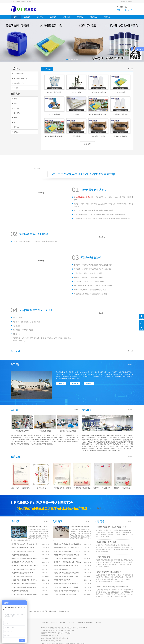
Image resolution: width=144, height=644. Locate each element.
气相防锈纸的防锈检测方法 (21, 589)
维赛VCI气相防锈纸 (120, 136)
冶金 (14, 118)
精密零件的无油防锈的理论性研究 (109, 572)
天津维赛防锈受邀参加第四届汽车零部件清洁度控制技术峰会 (80, 527)
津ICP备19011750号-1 (80, 628)
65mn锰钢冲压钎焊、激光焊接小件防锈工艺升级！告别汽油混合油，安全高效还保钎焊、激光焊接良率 (68, 546)
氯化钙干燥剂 (76, 92)
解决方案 (53, 17)
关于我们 (123, 1)
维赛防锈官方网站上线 (61, 567)
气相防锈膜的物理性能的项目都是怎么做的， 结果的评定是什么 (26, 567)
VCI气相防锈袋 (18, 74)
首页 (16, 17)
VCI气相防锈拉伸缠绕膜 (98, 92)
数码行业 (16, 132)
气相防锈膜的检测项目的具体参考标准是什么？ (26, 578)
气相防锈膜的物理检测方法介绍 (22, 574)
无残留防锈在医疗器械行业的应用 (65, 592)
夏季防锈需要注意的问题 (62, 578)
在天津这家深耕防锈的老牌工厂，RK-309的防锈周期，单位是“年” (68, 549)
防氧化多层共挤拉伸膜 (120, 114)
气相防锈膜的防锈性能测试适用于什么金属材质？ (26, 581)
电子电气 (16, 113)
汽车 (14, 103)
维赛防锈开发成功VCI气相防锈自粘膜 (66, 581)
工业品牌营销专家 (63, 611)
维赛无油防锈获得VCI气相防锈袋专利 (24, 560)
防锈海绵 (76, 114)
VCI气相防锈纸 (18, 83)
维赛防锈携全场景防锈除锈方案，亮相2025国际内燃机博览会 (68, 560)
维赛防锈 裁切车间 (45, 431)
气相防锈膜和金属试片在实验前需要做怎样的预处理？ (26, 585)
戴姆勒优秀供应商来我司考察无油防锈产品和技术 (68, 571)
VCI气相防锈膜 (120, 92)
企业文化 (75, 383)
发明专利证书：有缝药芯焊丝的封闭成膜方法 (21, 488)
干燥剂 (15, 88)
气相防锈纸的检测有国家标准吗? (23, 571)
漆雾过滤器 (52, 611)
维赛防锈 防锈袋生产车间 (68, 431)
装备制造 (16, 108)
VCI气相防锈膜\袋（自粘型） (54, 136)
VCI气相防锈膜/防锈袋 (20, 78)
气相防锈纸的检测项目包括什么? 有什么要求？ (26, 563)
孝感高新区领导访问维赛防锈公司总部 (66, 563)
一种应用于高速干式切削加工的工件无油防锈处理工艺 (82, 488)
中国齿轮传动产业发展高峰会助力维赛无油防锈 (38, 527)
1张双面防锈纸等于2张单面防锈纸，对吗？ (112, 527)
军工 (14, 122)
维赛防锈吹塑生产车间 (22, 431)
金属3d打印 (32, 611)
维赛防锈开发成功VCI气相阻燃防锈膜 (66, 585)
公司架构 (61, 383)
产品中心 (40, 17)
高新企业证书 (41, 488)
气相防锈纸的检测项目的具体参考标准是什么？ (26, 592)
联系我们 (130, 1)
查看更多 (87, 144)
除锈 (14, 99)
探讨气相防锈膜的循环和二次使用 (23, 546)
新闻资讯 (80, 17)
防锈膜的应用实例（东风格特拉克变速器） (68, 574)
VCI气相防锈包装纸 (98, 136)
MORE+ (131, 69)
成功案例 (67, 17)
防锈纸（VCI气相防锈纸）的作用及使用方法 (113, 587)
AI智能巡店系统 (42, 611)
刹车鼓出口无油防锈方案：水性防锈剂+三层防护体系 (68, 542)
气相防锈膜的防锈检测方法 (21, 553)
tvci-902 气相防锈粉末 (54, 92)
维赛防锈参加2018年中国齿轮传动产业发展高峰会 (26, 542)
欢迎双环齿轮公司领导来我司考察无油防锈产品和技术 (68, 589)
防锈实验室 (93, 17)
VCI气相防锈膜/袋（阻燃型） (98, 114)
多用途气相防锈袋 (54, 114)
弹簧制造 (16, 127)
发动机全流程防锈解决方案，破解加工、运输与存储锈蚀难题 (68, 556)
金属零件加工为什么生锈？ (106, 542)
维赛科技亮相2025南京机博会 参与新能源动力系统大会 (68, 553)
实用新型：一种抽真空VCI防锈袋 (123, 488)
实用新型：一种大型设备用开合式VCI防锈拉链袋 (103, 488)
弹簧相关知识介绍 (103, 557)
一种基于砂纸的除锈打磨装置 (62, 488)
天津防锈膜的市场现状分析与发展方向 (24, 549)
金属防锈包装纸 (76, 136)
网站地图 (68, 633)
